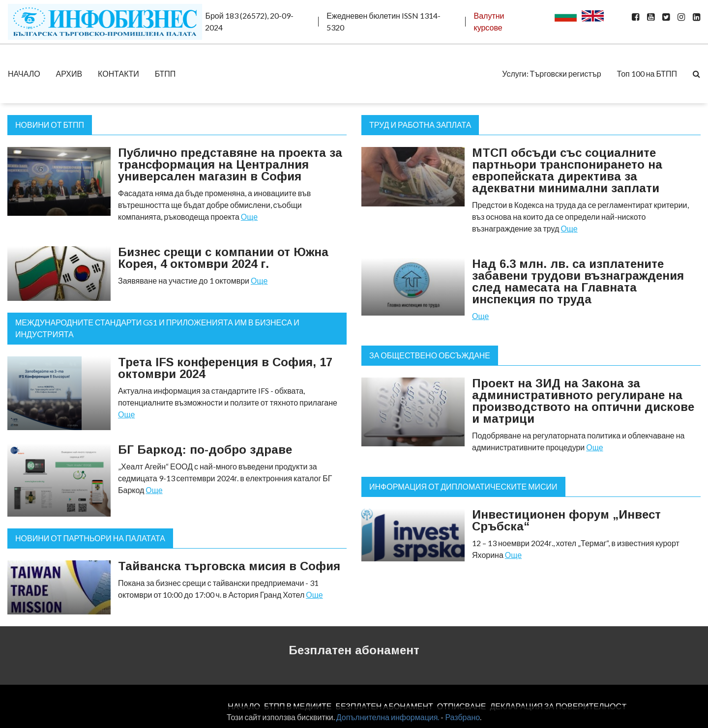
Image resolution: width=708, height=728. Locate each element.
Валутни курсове (489, 21)
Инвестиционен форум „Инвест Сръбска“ (566, 520)
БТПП (165, 73)
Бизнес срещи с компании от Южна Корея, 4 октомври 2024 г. (223, 258)
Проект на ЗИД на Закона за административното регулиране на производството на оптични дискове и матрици (583, 401)
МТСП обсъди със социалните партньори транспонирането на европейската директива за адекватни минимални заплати (567, 170)
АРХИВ (69, 73)
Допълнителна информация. (388, 717)
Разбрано (462, 717)
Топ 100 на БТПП (647, 73)
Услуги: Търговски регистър (551, 73)
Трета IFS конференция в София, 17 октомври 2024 (225, 368)
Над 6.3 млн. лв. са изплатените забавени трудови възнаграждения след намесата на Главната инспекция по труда (578, 281)
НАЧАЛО (24, 73)
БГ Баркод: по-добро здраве (205, 450)
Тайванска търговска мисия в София (229, 566)
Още (249, 217)
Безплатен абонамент (354, 650)
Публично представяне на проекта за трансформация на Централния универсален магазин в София (230, 164)
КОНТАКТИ (118, 73)
